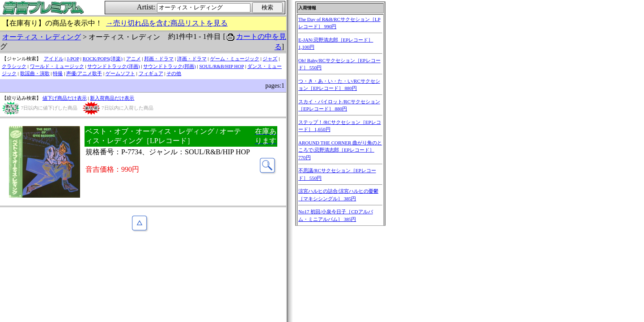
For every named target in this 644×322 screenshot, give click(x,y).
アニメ (133, 59)
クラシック (14, 66)
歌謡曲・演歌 (35, 73)
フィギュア (151, 73)
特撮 (58, 73)
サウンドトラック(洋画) (113, 66)
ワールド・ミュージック (57, 66)
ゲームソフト (120, 73)
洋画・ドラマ (192, 59)
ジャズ (270, 59)
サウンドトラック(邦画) (169, 66)
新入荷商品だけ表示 (112, 98)
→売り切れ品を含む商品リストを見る (167, 23)
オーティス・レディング (42, 37)
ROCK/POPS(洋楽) (103, 59)
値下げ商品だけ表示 (65, 98)
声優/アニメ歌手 (84, 73)
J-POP (73, 59)
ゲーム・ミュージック (235, 59)
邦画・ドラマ (159, 59)
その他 (174, 73)
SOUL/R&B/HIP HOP (221, 66)
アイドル (54, 59)
